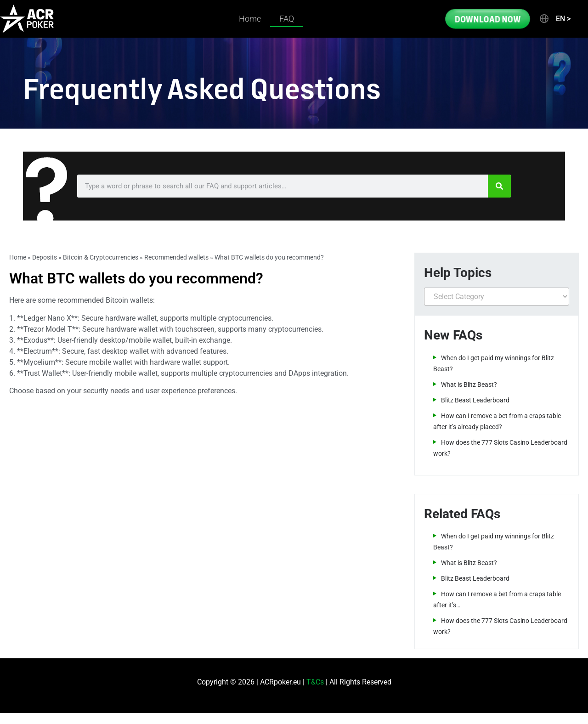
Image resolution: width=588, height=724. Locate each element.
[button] (554, 19)
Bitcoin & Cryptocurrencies (101, 257)
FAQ (287, 19)
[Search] (499, 186)
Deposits (45, 257)
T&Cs (315, 682)
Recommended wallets (176, 257)
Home (250, 19)
